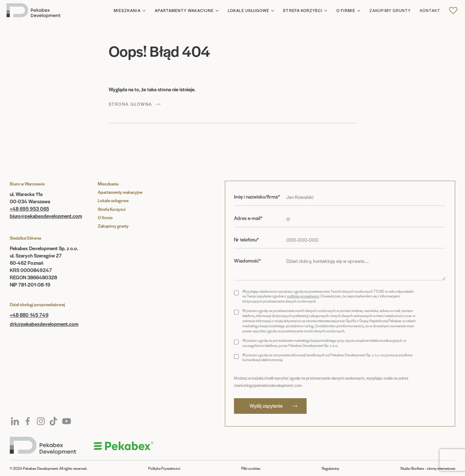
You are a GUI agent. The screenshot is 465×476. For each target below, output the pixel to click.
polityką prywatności (303, 296)
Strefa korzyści (303, 11)
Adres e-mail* (248, 218)
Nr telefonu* (246, 240)
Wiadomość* (247, 261)
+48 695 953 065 (29, 209)
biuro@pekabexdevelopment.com (46, 216)
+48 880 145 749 (29, 315)
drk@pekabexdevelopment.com (44, 324)
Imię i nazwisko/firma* (257, 197)
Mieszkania (127, 11)
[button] (130, 11)
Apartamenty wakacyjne (184, 11)
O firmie (346, 11)
